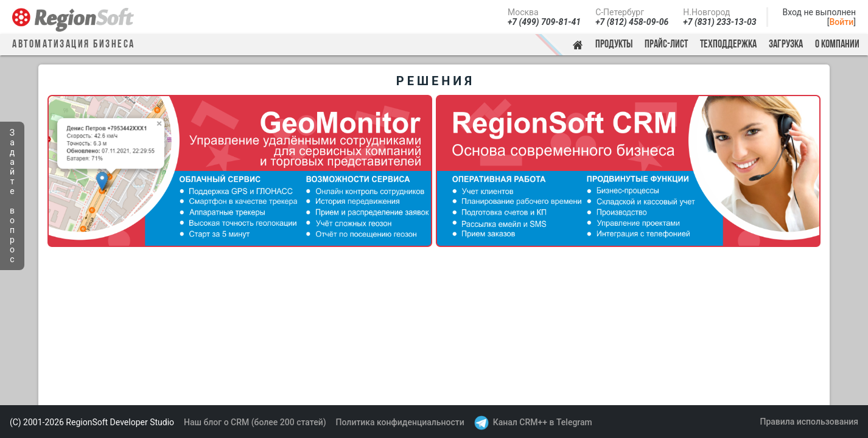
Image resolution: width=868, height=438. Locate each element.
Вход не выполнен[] (819, 17)
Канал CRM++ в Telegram (543, 422)
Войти (842, 22)
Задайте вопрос (12, 196)
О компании (837, 45)
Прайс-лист (666, 45)
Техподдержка (728, 45)
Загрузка (786, 45)
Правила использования (809, 422)
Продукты (614, 45)
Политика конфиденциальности (400, 422)
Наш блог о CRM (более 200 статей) (255, 422)
